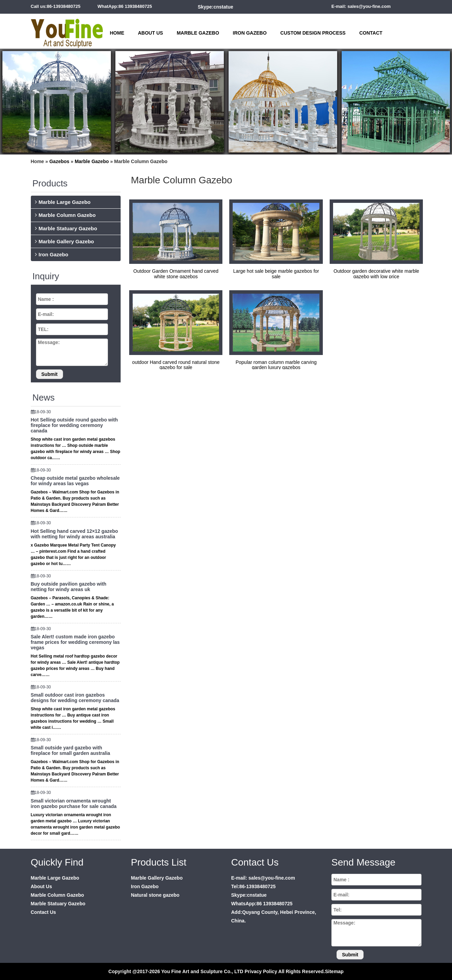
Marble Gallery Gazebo (66, 241)
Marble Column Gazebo (67, 215)
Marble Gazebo (198, 33)
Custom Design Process (313, 33)
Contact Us (44, 912)
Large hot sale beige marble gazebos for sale (276, 274)
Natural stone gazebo (155, 895)
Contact (371, 33)
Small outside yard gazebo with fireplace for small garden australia (71, 750)
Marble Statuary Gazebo (68, 228)
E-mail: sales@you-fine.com (361, 6)
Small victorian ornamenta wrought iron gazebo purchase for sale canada (74, 804)
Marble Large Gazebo (65, 202)
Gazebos (59, 161)
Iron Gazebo (250, 33)
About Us (151, 33)
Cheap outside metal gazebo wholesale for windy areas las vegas (75, 481)
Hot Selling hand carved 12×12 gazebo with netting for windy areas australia (75, 534)
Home (117, 33)
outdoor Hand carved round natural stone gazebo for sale (176, 365)
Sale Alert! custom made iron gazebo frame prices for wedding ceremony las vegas (75, 642)
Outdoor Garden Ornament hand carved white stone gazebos (176, 274)
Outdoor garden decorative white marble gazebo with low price (376, 274)
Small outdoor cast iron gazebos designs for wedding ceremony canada (75, 698)
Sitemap (334, 971)
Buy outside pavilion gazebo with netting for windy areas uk (69, 587)
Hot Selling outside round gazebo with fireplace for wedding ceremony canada (74, 425)
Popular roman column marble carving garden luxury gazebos (276, 365)
